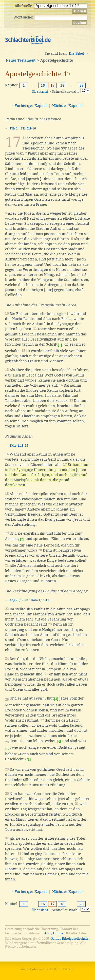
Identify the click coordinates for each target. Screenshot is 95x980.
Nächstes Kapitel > (68, 106)
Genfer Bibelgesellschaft (69, 939)
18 (62, 85)
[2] (22, 539)
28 (82, 85)
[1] (60, 345)
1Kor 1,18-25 (19, 446)
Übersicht (40, 91)
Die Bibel (77, 53)
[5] (7, 748)
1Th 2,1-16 (28, 128)
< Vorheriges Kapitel (29, 106)
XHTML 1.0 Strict (60, 969)
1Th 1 (14, 128)
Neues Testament (21, 60)
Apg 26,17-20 (19, 600)
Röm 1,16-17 (40, 600)
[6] (29, 760)
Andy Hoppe (54, 933)
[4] (59, 741)
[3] (56, 699)
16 (43, 85)
